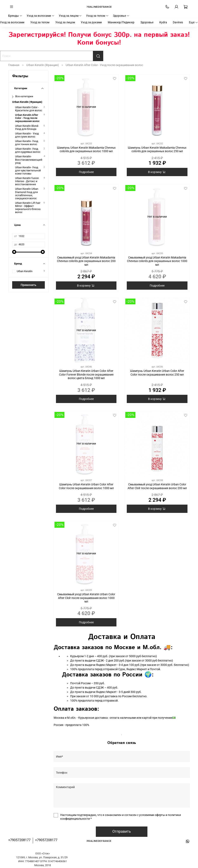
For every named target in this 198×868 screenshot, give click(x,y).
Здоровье (121, 16)
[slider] (14, 252)
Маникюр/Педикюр (121, 22)
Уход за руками (91, 22)
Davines (178, 22)
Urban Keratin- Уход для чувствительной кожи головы (28, 170)
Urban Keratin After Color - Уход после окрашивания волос (27, 118)
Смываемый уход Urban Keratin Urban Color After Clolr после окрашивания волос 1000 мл (86, 598)
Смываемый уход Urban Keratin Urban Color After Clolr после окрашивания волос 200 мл (157, 486)
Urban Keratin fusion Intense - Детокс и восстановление (27, 181)
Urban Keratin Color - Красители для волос (29, 109)
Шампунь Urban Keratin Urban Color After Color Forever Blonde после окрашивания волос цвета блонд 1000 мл (86, 374)
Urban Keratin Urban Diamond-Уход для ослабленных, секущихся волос (27, 193)
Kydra (163, 22)
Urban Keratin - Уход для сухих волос (27, 135)
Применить (28, 285)
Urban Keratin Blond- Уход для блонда (27, 127)
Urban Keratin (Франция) (43, 65)
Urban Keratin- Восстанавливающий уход (29, 159)
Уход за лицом (70, 16)
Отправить (122, 831)
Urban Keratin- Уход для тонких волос (27, 143)
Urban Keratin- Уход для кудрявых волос (28, 150)
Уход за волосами (41, 16)
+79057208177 (19, 840)
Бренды (15, 16)
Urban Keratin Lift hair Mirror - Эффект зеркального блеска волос (28, 208)
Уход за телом (97, 16)
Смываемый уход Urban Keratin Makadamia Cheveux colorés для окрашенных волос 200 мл (86, 261)
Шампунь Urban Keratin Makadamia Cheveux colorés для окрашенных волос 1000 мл (86, 149)
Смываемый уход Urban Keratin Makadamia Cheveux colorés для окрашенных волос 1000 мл (157, 261)
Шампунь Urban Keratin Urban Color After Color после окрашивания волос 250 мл (157, 373)
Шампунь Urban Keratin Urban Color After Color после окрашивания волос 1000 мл (86, 486)
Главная (14, 65)
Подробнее (86, 172)
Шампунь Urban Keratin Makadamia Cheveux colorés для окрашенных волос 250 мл (157, 149)
